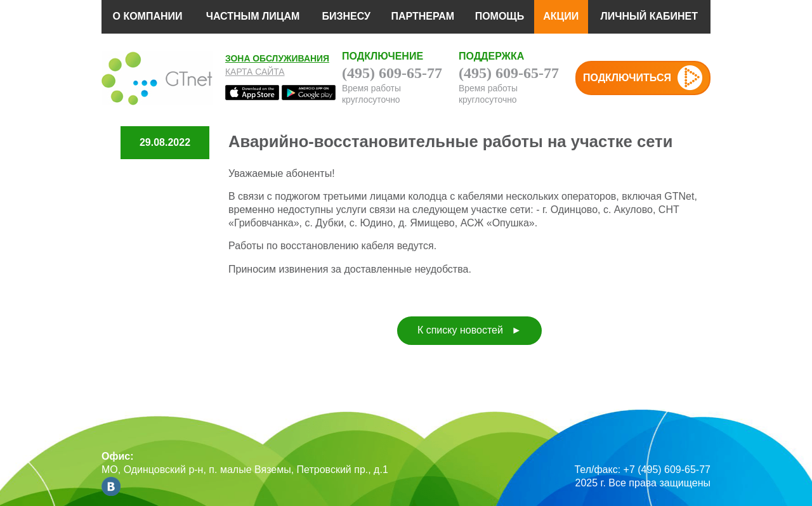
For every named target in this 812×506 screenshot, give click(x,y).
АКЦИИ (561, 16)
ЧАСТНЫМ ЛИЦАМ (253, 16)
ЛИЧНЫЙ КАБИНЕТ (649, 16)
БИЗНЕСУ (346, 16)
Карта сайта (255, 72)
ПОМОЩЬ (500, 16)
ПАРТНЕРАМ (422, 16)
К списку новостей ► (469, 330)
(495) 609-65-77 (392, 73)
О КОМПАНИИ (147, 16)
